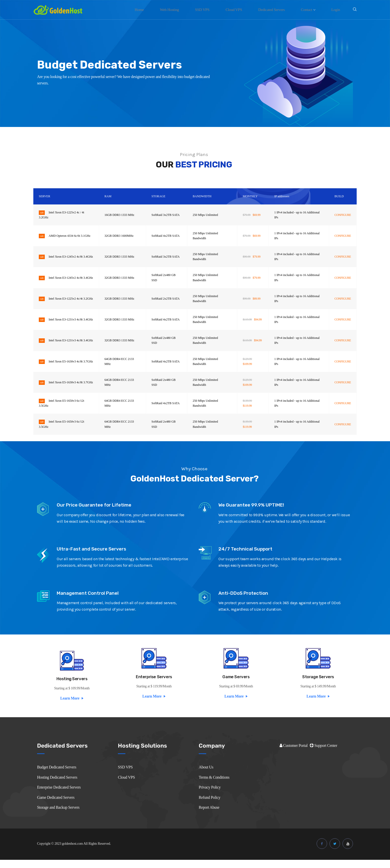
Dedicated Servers (279, 10)
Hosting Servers (72, 684)
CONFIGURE (343, 215)
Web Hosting (187, 10)
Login (337, 10)
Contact (313, 10)
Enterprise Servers (154, 682)
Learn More (72, 703)
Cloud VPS (245, 10)
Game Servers (236, 682)
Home (160, 10)
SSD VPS (216, 10)
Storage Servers (318, 682)
